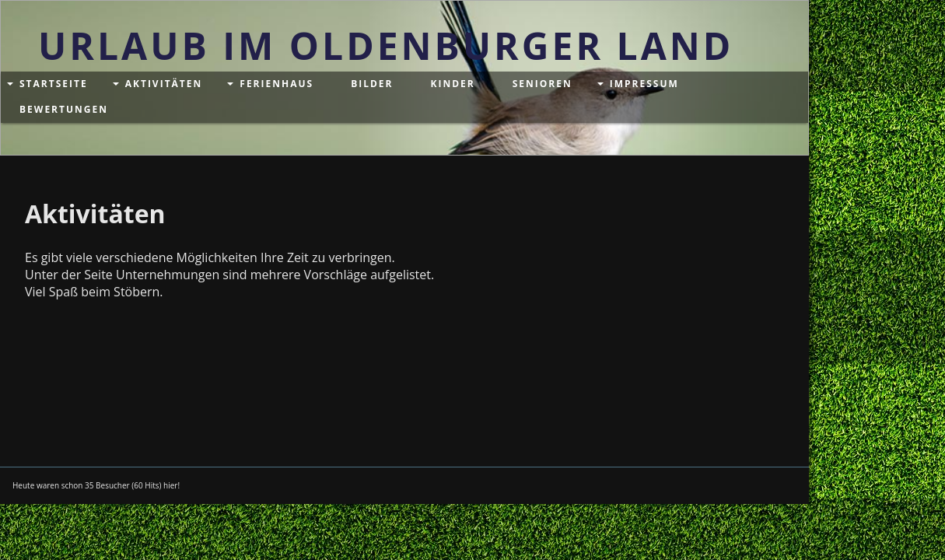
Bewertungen (64, 109)
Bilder (372, 84)
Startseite (54, 84)
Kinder (452, 84)
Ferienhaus (276, 84)
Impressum (644, 84)
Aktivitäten (164, 84)
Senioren (542, 84)
